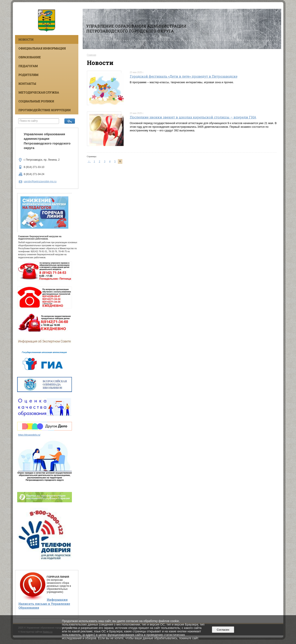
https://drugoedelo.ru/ (29, 435)
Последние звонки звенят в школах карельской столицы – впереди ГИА (193, 117)
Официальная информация (42, 48)
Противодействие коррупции (45, 110)
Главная (92, 55)
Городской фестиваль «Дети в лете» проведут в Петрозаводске (184, 76)
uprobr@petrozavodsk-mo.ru (40, 181)
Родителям (28, 75)
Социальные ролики (36, 101)
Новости (26, 39)
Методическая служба (39, 92)
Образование (30, 57)
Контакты (27, 84)
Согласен (223, 630)
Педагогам (28, 66)
